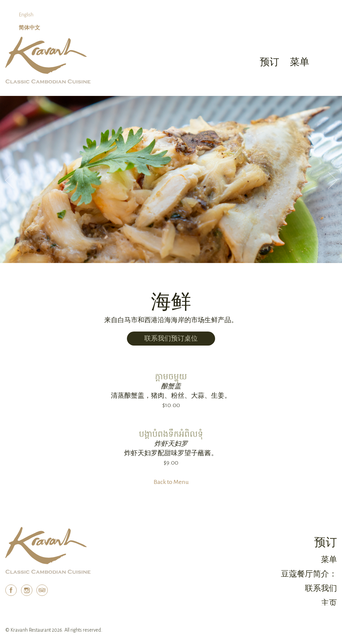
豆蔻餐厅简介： (309, 574)
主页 (329, 603)
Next (332, 180)
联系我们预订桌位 (171, 338)
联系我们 (321, 588)
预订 (270, 62)
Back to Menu (171, 482)
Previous (10, 180)
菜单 (329, 559)
